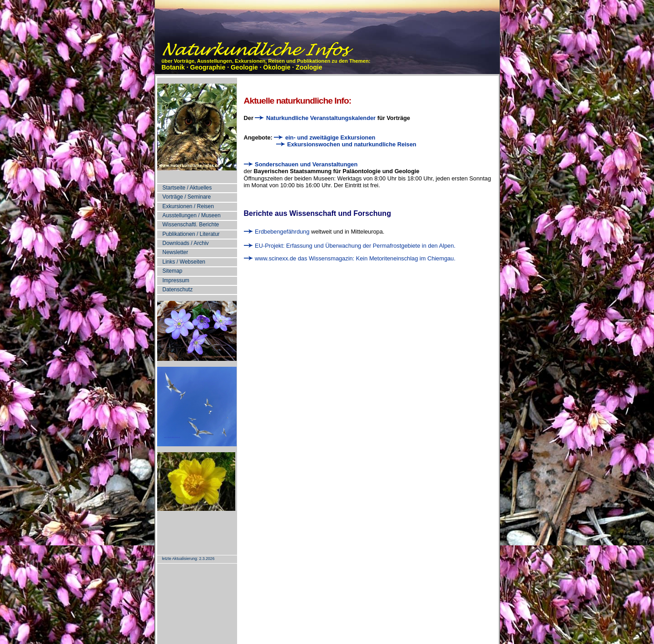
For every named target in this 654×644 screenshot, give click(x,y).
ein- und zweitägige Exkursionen (325, 137)
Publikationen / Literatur (191, 234)
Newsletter (176, 252)
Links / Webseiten (184, 262)
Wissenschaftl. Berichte (191, 225)
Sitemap (173, 271)
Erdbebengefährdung (277, 232)
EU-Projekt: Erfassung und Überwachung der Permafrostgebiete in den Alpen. (350, 246)
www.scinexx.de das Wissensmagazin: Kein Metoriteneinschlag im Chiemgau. (350, 258)
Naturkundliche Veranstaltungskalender (315, 118)
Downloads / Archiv (186, 243)
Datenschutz (178, 290)
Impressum (176, 280)
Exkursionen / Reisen (188, 206)
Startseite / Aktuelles (187, 188)
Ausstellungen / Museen (192, 215)
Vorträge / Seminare (187, 197)
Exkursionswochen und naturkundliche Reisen (347, 144)
